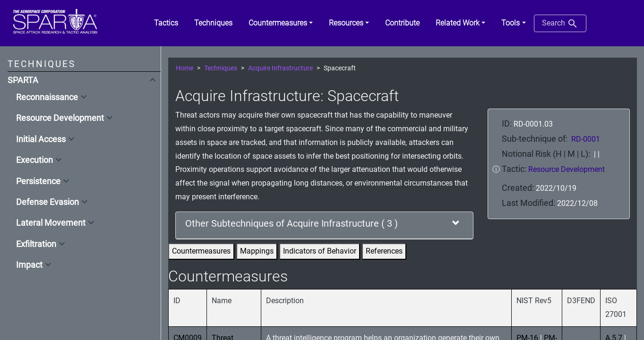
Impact (29, 265)
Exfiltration (36, 244)
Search (560, 24)
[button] (281, 23)
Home (185, 68)
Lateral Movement (51, 223)
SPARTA (23, 80)
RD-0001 (586, 139)
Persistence (38, 181)
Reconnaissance (47, 97)
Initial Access (41, 139)
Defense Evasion (47, 202)
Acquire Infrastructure (280, 68)
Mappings (257, 251)
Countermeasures (201, 251)
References (384, 251)
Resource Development (60, 118)
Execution (34, 160)
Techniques (221, 68)
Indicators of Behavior (320, 251)
